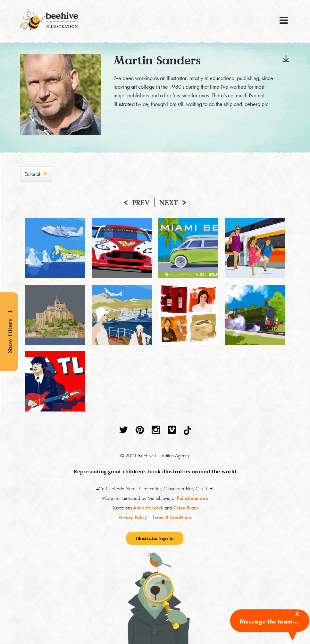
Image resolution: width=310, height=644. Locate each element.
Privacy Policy (133, 517)
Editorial (32, 174)
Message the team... (269, 621)
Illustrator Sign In (155, 538)
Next (169, 202)
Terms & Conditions (172, 517)
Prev (141, 202)
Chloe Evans (186, 508)
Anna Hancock (148, 508)
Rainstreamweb (192, 498)
